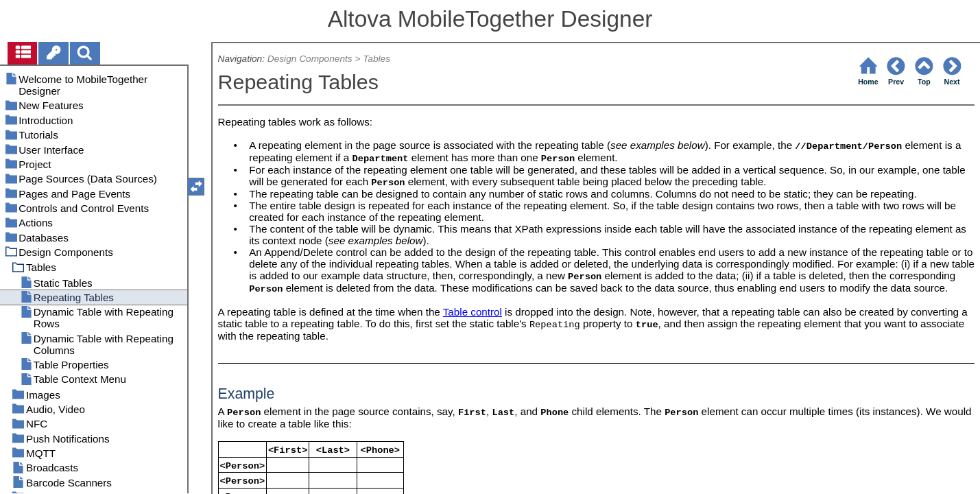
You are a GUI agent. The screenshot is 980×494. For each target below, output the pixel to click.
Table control (473, 312)
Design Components (310, 59)
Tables (377, 59)
